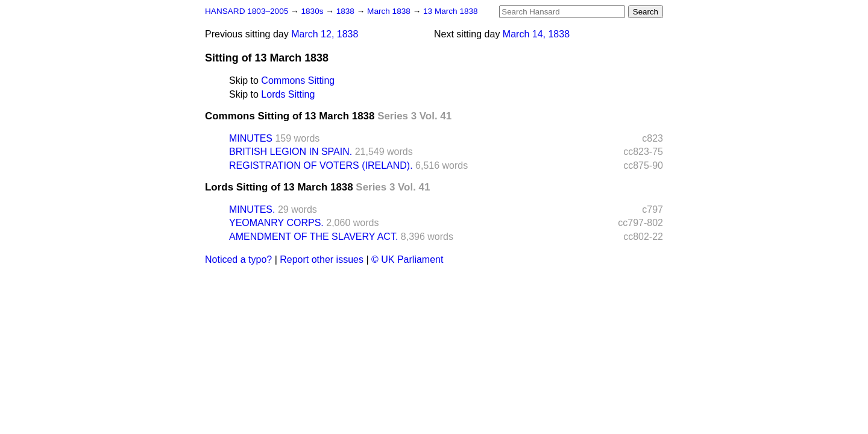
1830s (313, 11)
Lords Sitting (288, 94)
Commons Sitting (298, 80)
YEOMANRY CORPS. (276, 223)
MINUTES (251, 138)
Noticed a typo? (238, 259)
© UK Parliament (407, 259)
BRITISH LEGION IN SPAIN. (291, 152)
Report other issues (322, 259)
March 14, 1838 (536, 34)
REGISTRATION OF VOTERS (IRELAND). (321, 165)
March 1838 (390, 11)
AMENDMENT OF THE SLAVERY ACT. (313, 237)
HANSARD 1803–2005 (247, 11)
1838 (347, 11)
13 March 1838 (451, 11)
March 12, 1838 (325, 34)
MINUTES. (252, 209)
